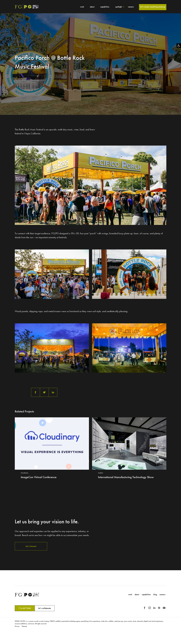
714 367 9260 (25, 608)
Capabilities (105, 7)
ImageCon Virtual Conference (39, 477)
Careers (131, 7)
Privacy (17, 626)
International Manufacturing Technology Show (126, 477)
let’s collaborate (45, 608)
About (92, 7)
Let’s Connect (31, 546)
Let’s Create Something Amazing (153, 7)
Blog (155, 594)
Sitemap (24, 626)
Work (82, 7)
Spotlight (119, 7)
